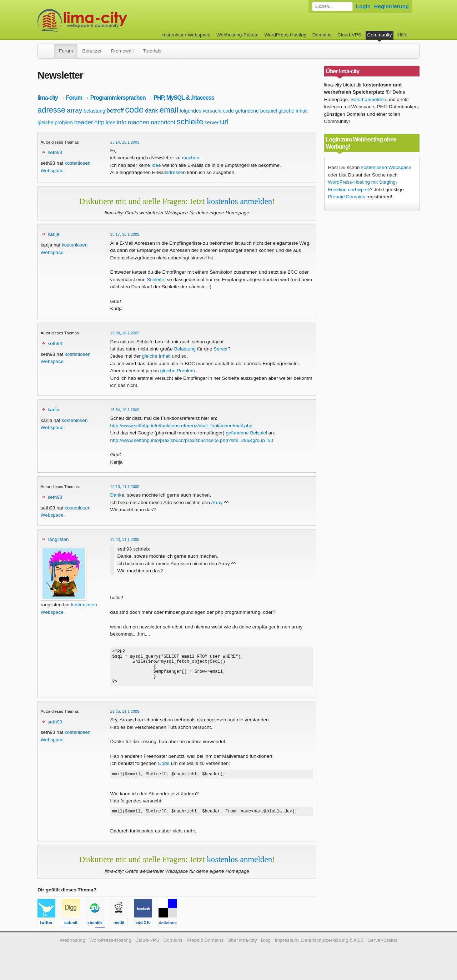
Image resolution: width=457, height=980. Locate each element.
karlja (54, 234)
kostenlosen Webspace (386, 167)
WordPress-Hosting (286, 35)
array (74, 110)
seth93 (55, 152)
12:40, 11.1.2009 (125, 539)
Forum (66, 51)
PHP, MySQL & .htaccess (184, 98)
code (134, 110)
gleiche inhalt (293, 111)
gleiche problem (55, 123)
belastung (94, 111)
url (224, 122)
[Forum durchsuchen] (332, 6)
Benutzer (92, 51)
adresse (51, 110)
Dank (116, 495)
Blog (266, 950)
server (212, 123)
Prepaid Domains (347, 197)
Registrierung (391, 6)
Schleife (155, 280)
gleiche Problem (177, 371)
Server (221, 349)
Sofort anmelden (368, 100)
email (169, 110)
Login (363, 6)
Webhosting (72, 950)
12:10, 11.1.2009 (125, 487)
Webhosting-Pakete (237, 35)
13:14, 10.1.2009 (125, 142)
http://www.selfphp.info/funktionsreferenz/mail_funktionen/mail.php (181, 426)
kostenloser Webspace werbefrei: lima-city (109, 21)
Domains (322, 35)
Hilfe (403, 35)
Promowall (122, 51)
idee (110, 123)
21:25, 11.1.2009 (125, 719)
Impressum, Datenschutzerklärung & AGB (319, 950)
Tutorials (152, 51)
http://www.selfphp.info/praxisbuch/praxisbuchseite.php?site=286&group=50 (192, 440)
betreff (115, 111)
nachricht (163, 122)
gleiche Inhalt (156, 356)
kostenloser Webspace (186, 35)
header (84, 122)
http (99, 122)
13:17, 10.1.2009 (125, 234)
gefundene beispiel (256, 111)
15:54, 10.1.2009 (125, 410)
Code (164, 771)
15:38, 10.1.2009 (125, 333)
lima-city (48, 98)
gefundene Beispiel (246, 433)
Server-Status (383, 950)
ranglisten (58, 539)
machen (139, 122)
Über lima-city (242, 950)
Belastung (185, 349)
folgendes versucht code (207, 111)
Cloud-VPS (349, 35)
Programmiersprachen (118, 98)
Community (380, 35)
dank (152, 111)
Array (217, 503)
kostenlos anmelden (239, 201)
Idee (156, 165)
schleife (190, 122)
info (122, 122)
